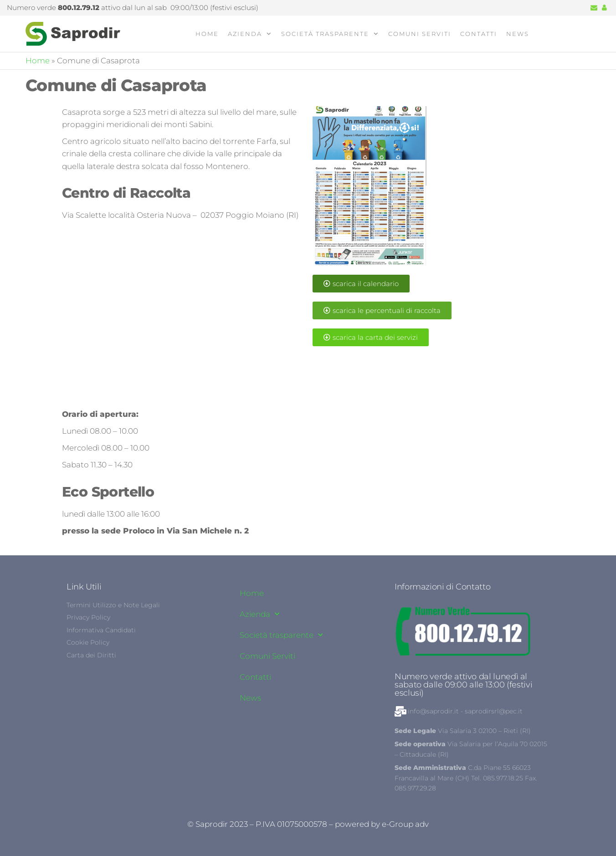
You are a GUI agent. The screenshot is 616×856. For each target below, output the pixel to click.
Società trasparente (325, 34)
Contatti (479, 34)
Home (207, 34)
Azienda (245, 34)
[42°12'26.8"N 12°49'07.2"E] (183, 317)
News (518, 34)
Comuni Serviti (420, 34)
